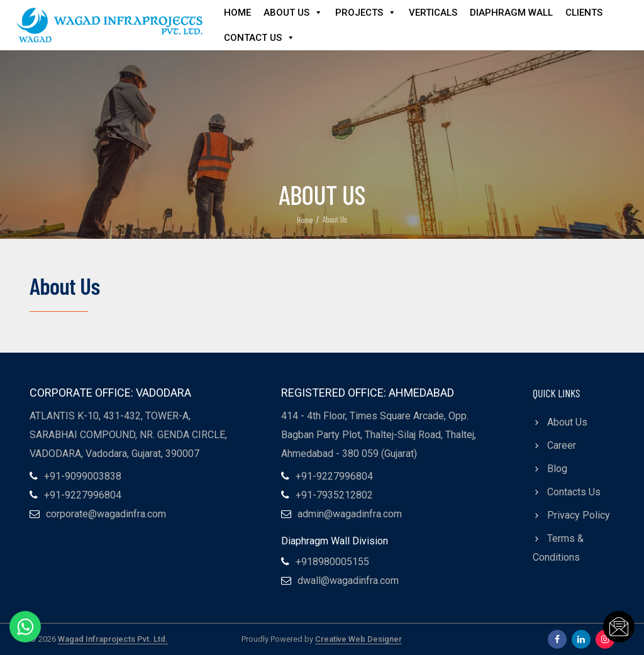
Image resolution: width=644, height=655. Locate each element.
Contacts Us (574, 492)
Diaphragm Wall (511, 13)
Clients (584, 13)
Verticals (433, 13)
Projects (366, 13)
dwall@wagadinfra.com (348, 581)
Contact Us (259, 38)
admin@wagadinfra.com (350, 514)
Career (562, 445)
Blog (557, 469)
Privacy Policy (579, 515)
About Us (293, 13)
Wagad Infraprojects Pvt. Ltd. (113, 639)
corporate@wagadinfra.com (106, 514)
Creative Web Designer (358, 639)
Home (237, 13)
